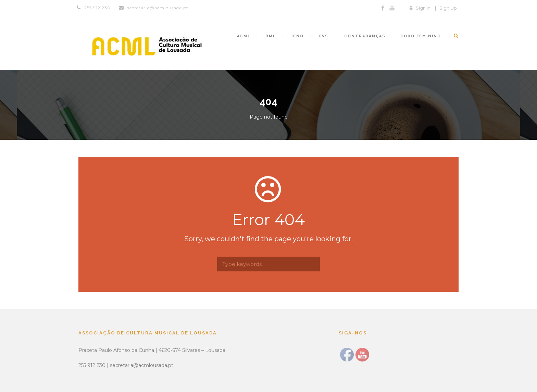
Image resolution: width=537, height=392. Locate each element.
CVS (323, 36)
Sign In (423, 8)
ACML (244, 36)
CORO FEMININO (421, 36)
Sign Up (448, 8)
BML (271, 36)
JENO (297, 36)
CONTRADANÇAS (365, 36)
